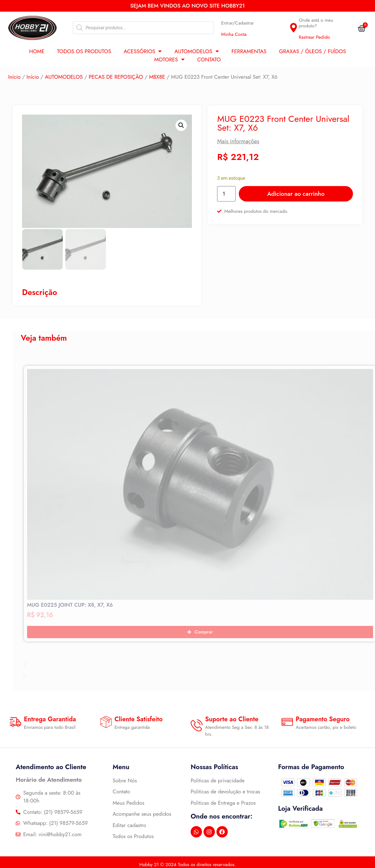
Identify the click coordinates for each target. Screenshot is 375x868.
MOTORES (169, 60)
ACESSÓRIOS (143, 51)
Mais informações (238, 141)
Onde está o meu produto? (316, 23)
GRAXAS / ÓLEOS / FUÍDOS (313, 51)
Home (37, 51)
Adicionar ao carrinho (296, 194)
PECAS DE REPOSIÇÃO (116, 77)
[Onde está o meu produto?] (294, 28)
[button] (181, 125)
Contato (209, 60)
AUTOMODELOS (196, 51)
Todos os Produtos (84, 51)
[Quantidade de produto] (226, 194)
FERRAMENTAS (249, 51)
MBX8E (157, 77)
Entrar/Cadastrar (238, 23)
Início (14, 77)
